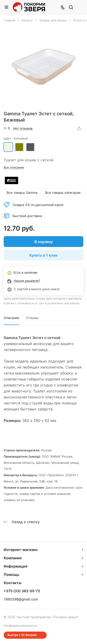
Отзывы (32, 318)
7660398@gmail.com (21, 599)
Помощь (11, 574)
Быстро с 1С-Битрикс (22, 635)
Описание (11, 318)
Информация (15, 566)
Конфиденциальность (21, 625)
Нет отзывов (23, 128)
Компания (13, 558)
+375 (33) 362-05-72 (22, 591)
